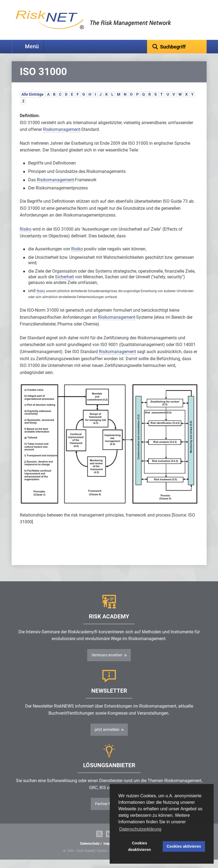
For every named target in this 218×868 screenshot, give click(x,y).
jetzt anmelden (107, 738)
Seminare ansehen (107, 663)
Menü (32, 46)
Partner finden (107, 812)
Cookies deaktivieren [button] (139, 846)
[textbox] (177, 47)
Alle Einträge (32, 103)
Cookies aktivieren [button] (184, 846)
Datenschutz (90, 852)
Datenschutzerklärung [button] (140, 829)
